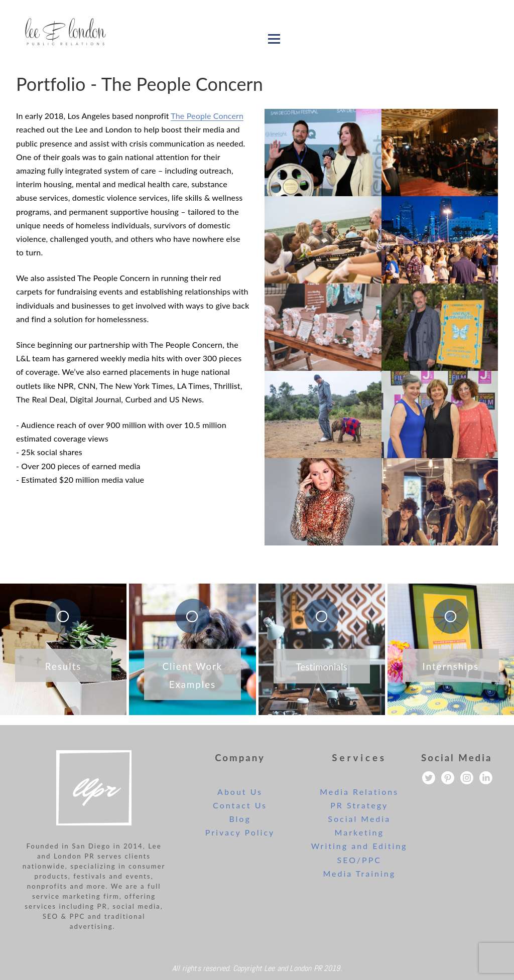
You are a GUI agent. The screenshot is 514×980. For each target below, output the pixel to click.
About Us (240, 792)
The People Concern (207, 116)
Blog (240, 819)
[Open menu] (274, 39)
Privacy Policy (240, 832)
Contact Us (240, 805)
